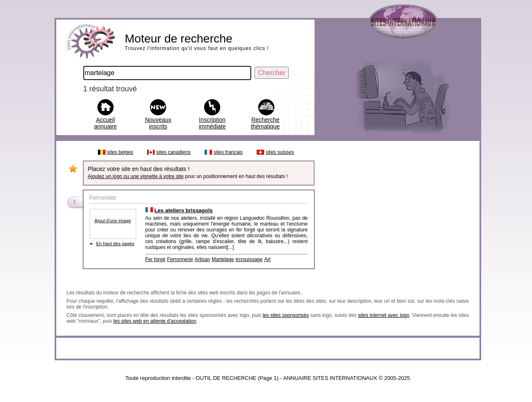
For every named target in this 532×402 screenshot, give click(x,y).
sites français (228, 152)
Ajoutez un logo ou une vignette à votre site (136, 176)
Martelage (223, 259)
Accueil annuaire (106, 123)
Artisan (202, 259)
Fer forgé (156, 259)
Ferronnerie (180, 259)
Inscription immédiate (212, 123)
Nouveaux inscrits (158, 123)
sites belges (120, 152)
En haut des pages (115, 244)
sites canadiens (174, 152)
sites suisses (280, 152)
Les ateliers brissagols (183, 210)
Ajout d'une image (113, 221)
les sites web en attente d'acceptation (155, 321)
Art (267, 259)
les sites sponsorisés (286, 315)
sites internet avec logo (383, 315)
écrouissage (249, 259)
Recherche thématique (265, 123)
